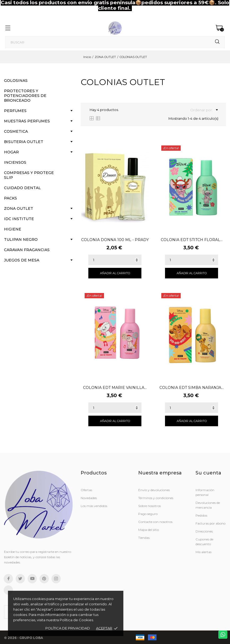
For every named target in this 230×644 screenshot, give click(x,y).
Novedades (89, 498)
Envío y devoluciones (154, 490)
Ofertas (86, 490)
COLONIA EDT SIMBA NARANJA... (192, 388)
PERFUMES (15, 111)
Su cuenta (208, 473)
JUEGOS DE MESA (22, 260)
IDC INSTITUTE (19, 219)
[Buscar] (115, 42)
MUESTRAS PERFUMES (27, 121)
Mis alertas (203, 552)
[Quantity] (115, 260)
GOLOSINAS (16, 81)
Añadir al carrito (115, 273)
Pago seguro (148, 514)
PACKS (10, 198)
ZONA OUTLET (19, 208)
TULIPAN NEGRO (21, 239)
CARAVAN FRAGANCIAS (27, 250)
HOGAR (11, 152)
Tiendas (144, 538)
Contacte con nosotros (155, 522)
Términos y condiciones (156, 498)
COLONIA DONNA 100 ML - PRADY (115, 240)
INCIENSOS (15, 162)
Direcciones (204, 531)
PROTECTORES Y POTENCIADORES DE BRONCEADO (25, 96)
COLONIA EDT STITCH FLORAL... (192, 240)
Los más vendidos (94, 506)
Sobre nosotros (149, 506)
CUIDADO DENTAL (22, 188)
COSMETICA (16, 131)
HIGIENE (13, 229)
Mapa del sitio (149, 530)
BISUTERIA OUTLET (24, 142)
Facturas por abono (211, 523)
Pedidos (201, 515)
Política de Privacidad (68, 628)
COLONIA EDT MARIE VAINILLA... (115, 388)
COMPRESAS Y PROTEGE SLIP (29, 175)
